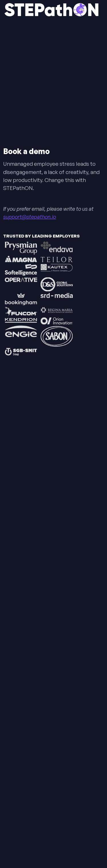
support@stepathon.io (30, 217)
